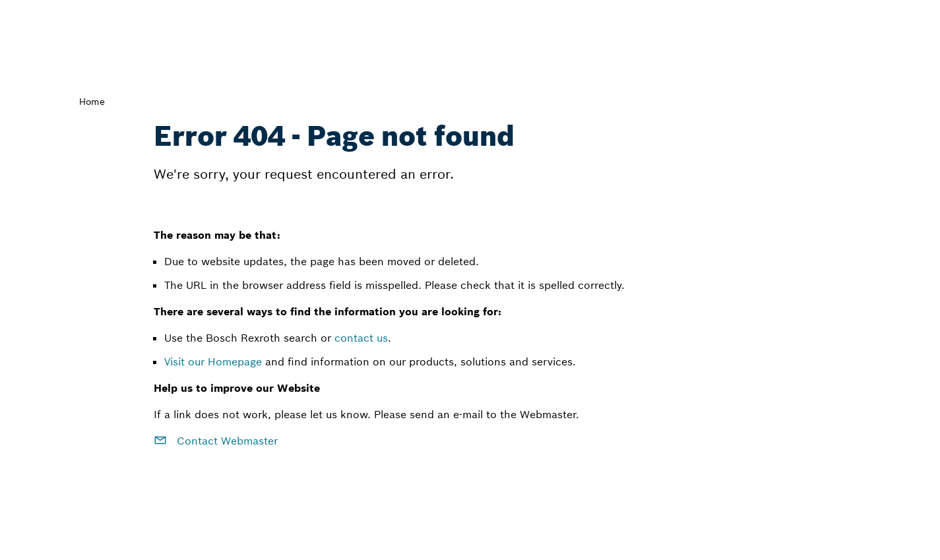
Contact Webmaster (216, 441)
